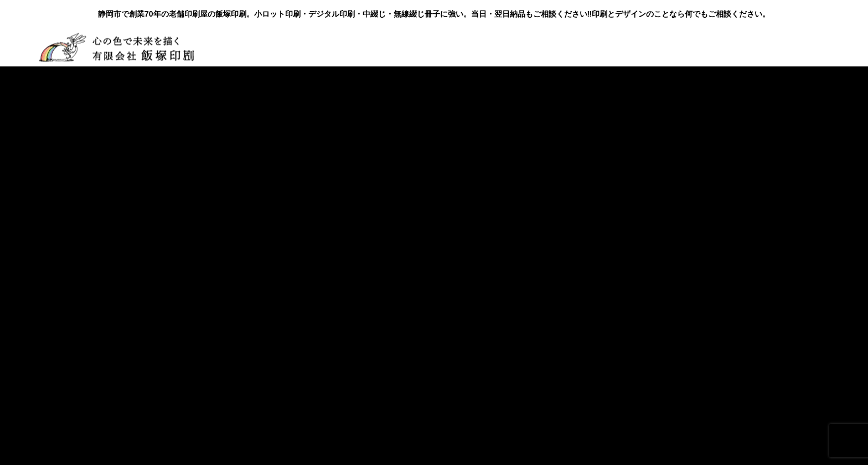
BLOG (474, 47)
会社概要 (255, 47)
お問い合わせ (541, 47)
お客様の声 (412, 47)
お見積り (613, 47)
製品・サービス (332, 47)
